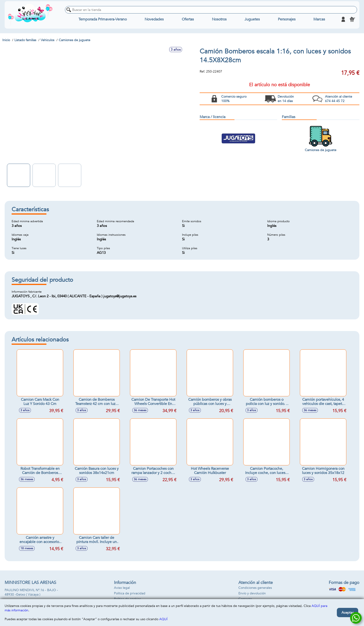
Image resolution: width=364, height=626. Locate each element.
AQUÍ (163, 619)
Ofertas (188, 19)
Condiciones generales (255, 588)
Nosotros (219, 19)
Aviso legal (122, 588)
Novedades (154, 19)
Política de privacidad (130, 593)
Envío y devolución (252, 593)
